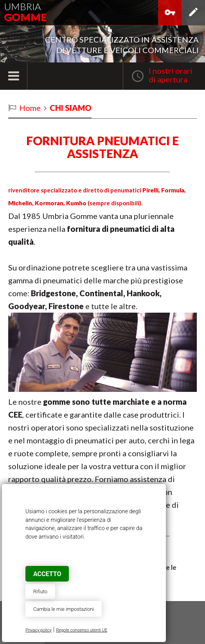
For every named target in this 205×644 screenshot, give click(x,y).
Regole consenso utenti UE (82, 630)
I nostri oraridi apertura (171, 75)
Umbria (25, 12)
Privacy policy (39, 630)
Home (30, 108)
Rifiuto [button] (40, 592)
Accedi (170, 16)
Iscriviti (193, 16)
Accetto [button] (47, 574)
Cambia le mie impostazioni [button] (64, 609)
